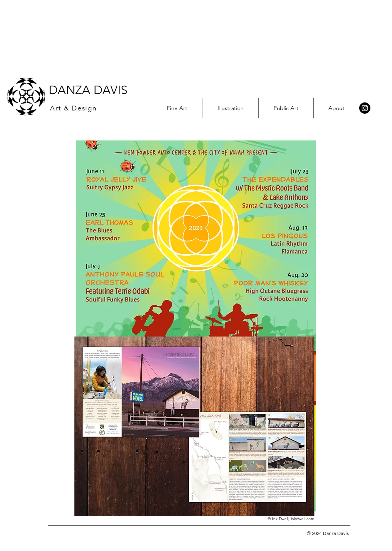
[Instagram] (365, 108)
